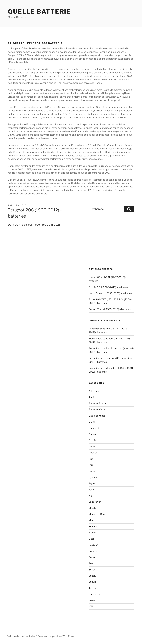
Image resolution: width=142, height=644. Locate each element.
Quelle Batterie (39, 12)
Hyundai (93, 477)
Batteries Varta (97, 409)
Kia (90, 496)
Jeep (91, 490)
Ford (91, 465)
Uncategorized (96, 594)
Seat (91, 563)
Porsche (93, 551)
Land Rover (95, 502)
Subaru (93, 576)
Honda (92, 471)
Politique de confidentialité (21, 636)
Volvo (92, 600)
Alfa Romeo (95, 391)
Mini (91, 520)
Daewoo (93, 453)
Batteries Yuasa (97, 416)
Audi (91, 397)
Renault (93, 557)
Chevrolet (94, 428)
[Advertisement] (111, 240)
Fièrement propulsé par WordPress (56, 636)
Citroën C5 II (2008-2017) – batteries (108, 287)
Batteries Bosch (97, 403)
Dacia (92, 446)
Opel (91, 539)
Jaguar (92, 483)
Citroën (93, 440)
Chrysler (93, 434)
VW (91, 606)
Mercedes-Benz (97, 514)
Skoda (92, 570)
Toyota (92, 588)
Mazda (92, 508)
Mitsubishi (94, 526)
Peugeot (93, 545)
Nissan (92, 532)
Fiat (91, 459)
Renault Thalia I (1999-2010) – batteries (110, 309)
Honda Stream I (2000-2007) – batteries (110, 293)
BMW (92, 422)
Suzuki (92, 582)
